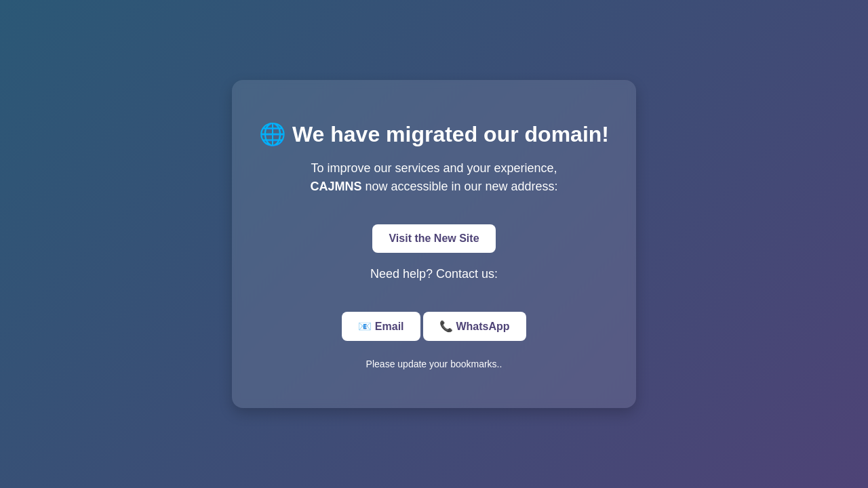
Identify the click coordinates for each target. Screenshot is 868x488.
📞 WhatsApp (475, 326)
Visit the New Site (434, 238)
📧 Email (381, 326)
